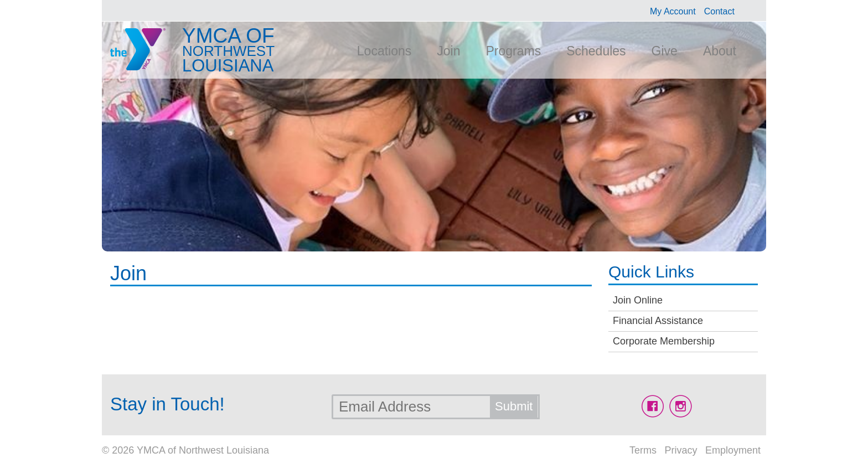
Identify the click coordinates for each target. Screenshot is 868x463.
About (720, 51)
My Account (673, 11)
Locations (384, 51)
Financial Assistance (658, 321)
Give (665, 51)
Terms (643, 450)
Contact (719, 11)
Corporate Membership (664, 341)
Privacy (681, 450)
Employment (733, 450)
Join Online (638, 300)
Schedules (596, 51)
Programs (513, 51)
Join (448, 51)
